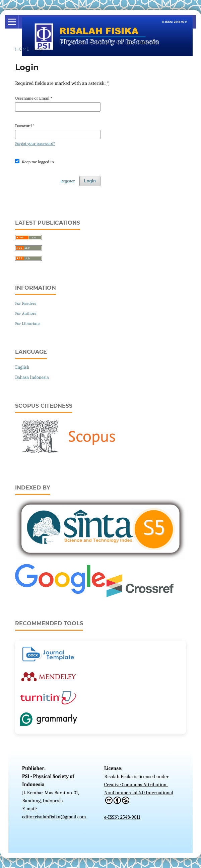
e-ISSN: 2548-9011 (122, 817)
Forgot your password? (35, 143)
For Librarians (28, 323)
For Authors (26, 313)
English (22, 367)
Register (68, 181)
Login (90, 181)
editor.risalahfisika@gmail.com (54, 817)
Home (22, 49)
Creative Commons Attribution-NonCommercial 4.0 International (139, 793)
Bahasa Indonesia (32, 377)
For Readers (26, 303)
